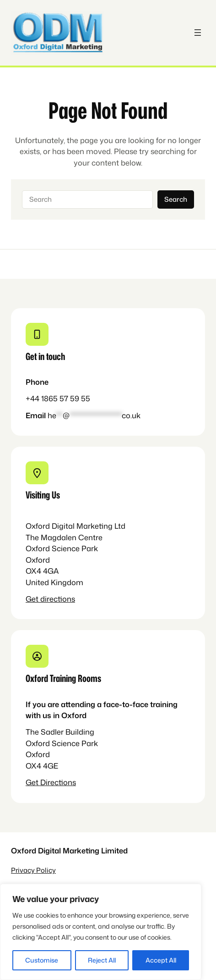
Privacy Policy (33, 870)
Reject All (102, 960)
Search (176, 199)
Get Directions (51, 782)
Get (33, 599)
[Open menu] (198, 33)
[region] (101, 932)
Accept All (161, 960)
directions (58, 599)
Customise (42, 960)
